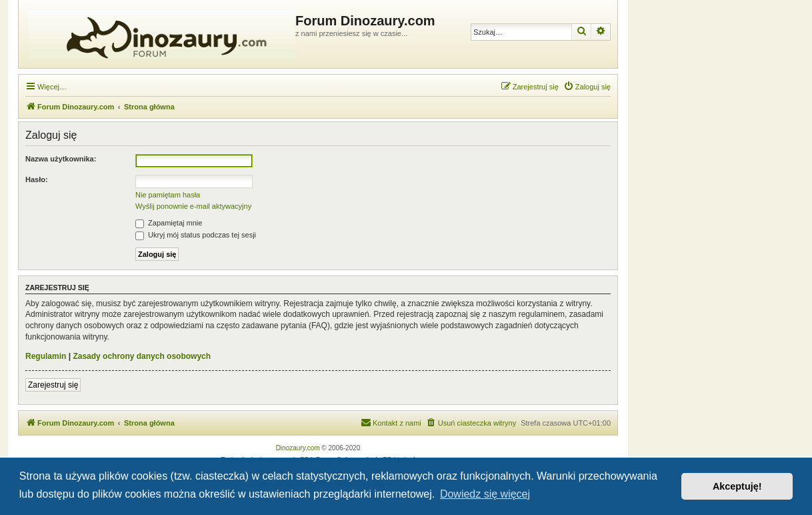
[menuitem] (587, 87)
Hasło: (37, 179)
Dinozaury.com (298, 448)
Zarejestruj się (53, 385)
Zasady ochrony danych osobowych (142, 356)
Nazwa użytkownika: (61, 159)
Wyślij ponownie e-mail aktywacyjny (193, 206)
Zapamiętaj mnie (169, 223)
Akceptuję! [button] (737, 486)
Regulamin (46, 356)
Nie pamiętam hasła (168, 195)
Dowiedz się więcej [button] (485, 494)
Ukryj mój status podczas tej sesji (196, 235)
